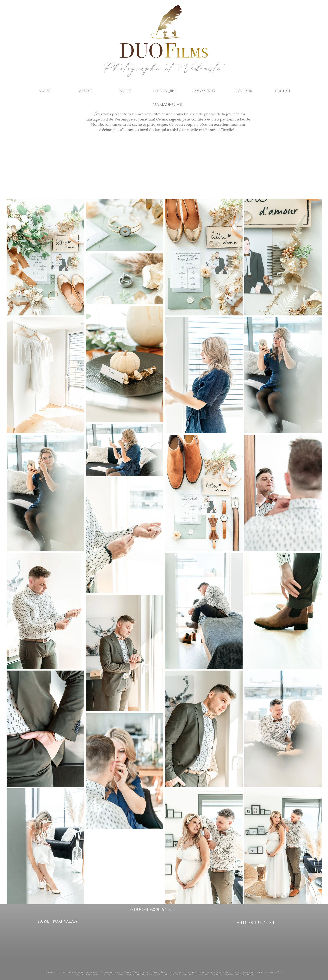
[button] (85, 91)
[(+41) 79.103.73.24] (255, 923)
